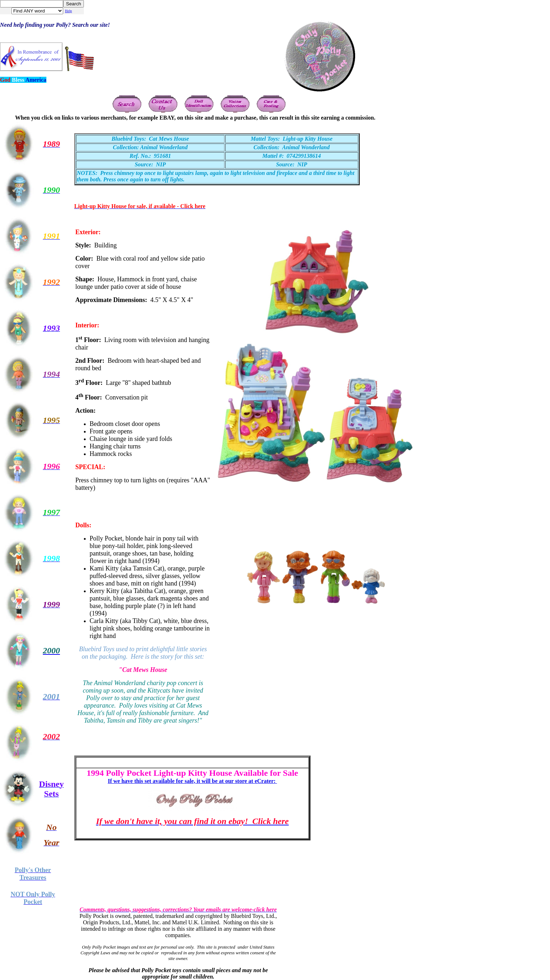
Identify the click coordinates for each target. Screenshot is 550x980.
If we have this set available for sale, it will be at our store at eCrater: (192, 781)
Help (68, 11)
